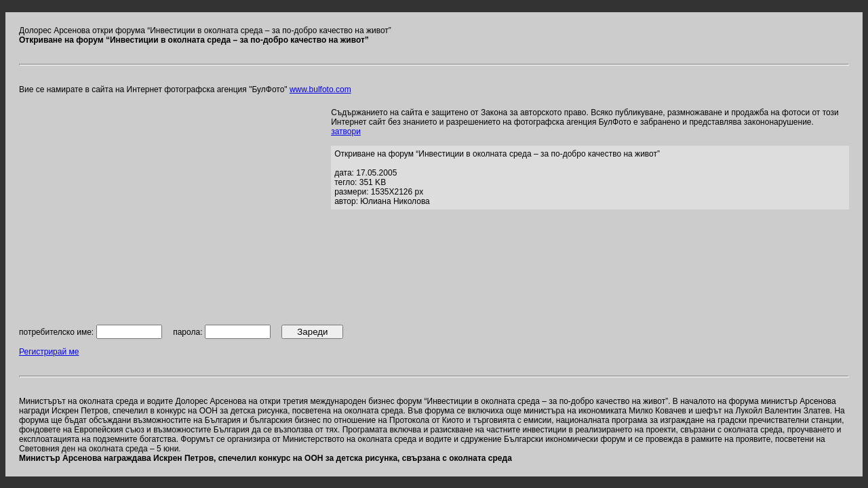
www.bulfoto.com (320, 89)
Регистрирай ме (49, 352)
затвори (346, 131)
